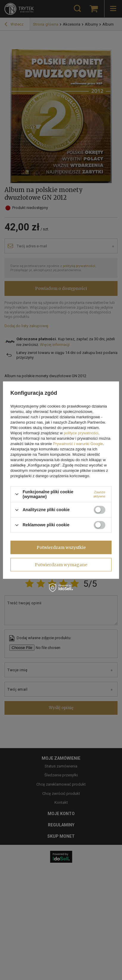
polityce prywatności (81, 433)
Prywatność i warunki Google (78, 444)
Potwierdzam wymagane (61, 565)
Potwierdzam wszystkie (61, 547)
